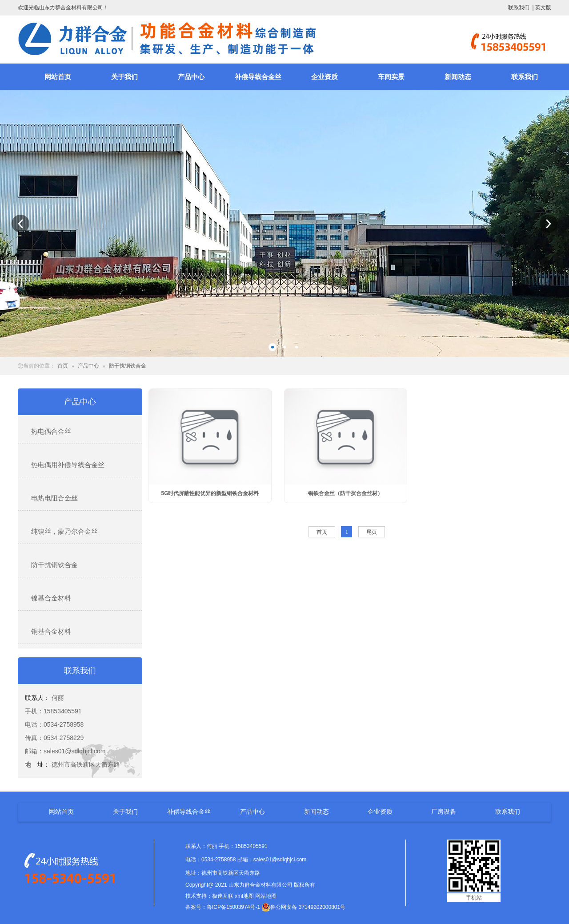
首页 (63, 366)
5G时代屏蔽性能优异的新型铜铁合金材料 (210, 493)
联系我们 (519, 8)
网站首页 (58, 77)
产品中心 (191, 77)
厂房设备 (444, 812)
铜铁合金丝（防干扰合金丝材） (345, 493)
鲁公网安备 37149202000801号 (303, 907)
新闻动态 (458, 77)
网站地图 (266, 896)
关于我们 (124, 77)
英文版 (543, 8)
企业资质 (325, 77)
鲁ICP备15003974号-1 (233, 907)
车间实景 (391, 77)
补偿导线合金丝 (258, 77)
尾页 (372, 532)
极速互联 (223, 896)
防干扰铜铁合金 (128, 366)
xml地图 (244, 896)
